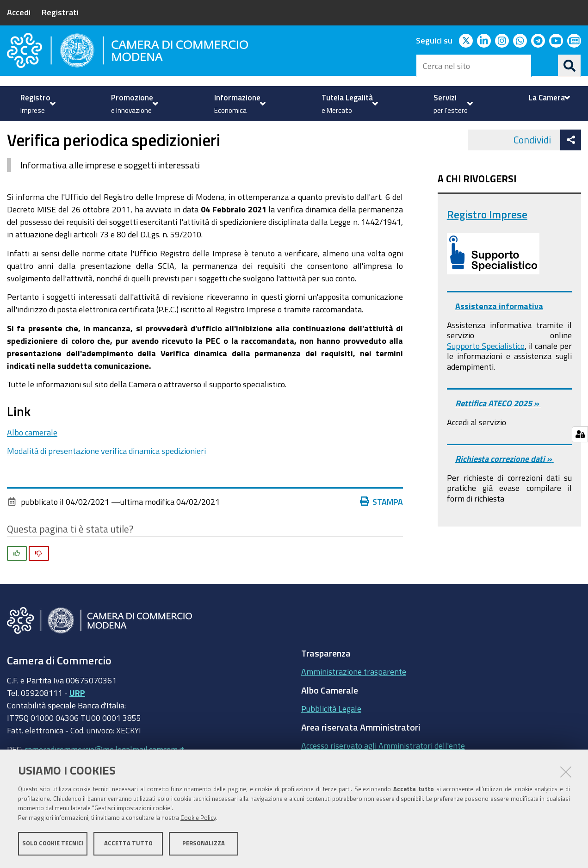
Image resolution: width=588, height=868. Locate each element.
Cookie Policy (198, 818)
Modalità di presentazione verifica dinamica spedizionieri (106, 477)
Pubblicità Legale (331, 735)
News (197, 131)
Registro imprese (55, 131)
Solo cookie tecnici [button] (53, 844)
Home (13, 131)
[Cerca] (569, 66)
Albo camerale (32, 458)
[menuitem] (37, 104)
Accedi (19, 12)
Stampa (382, 527)
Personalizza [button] (204, 844)
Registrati (60, 12)
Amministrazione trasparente (354, 698)
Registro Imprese (487, 240)
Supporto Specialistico (486, 372)
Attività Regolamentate (137, 131)
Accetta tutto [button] (128, 844)
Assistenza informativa (499, 332)
